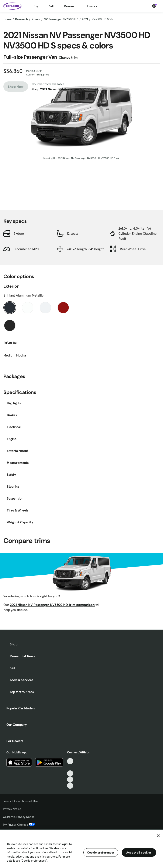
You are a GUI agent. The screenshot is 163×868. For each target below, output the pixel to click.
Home (7, 19)
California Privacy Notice (19, 817)
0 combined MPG (26, 249)
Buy (36, 6)
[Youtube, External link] (70, 774)
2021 (85, 19)
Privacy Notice (12, 809)
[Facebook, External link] (70, 767)
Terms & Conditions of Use (20, 801)
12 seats (73, 233)
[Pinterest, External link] (70, 786)
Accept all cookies (139, 852)
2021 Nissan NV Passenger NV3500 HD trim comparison (52, 605)
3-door (19, 233)
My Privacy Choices (19, 825)
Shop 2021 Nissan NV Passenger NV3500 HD (65, 89)
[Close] (158, 836)
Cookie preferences (101, 852)
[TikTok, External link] (70, 761)
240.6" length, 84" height (85, 249)
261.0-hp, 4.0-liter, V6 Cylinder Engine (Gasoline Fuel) (138, 233)
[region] (81, 849)
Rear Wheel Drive (133, 249)
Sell (51, 6)
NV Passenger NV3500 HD (61, 19)
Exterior (11, 286)
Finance (92, 6)
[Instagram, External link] (70, 779)
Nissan (36, 19)
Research (70, 6)
